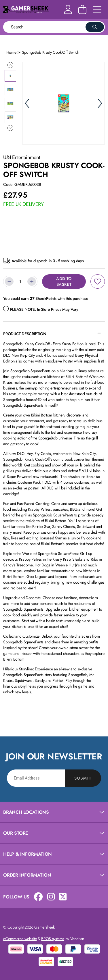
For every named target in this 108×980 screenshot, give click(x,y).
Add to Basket (64, 281)
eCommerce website (20, 939)
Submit (83, 778)
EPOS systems (53, 939)
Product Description (25, 334)
